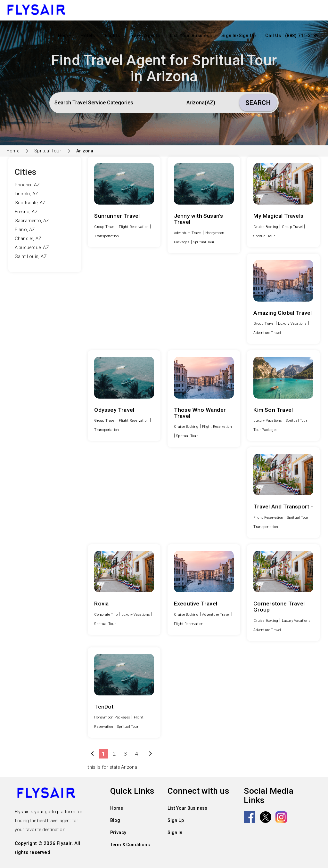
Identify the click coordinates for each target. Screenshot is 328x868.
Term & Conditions (130, 845)
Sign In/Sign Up (238, 36)
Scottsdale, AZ (30, 203)
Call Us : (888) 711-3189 (292, 36)
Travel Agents (145, 36)
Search (258, 103)
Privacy (118, 832)
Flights (112, 36)
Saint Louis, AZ (31, 257)
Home (65, 36)
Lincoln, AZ (26, 194)
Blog (115, 820)
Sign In (175, 832)
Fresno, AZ (26, 212)
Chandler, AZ (28, 239)
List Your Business (191, 36)
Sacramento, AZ (32, 221)
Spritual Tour (48, 151)
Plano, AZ (25, 230)
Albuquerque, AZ (32, 248)
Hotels (88, 36)
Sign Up (176, 820)
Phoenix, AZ (27, 185)
